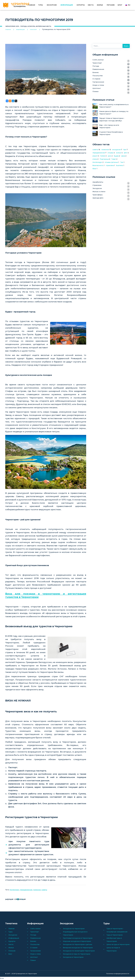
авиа (123, 156)
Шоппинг (111, 89)
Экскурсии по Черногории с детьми (78, 944)
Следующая (37, 899)
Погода (111, 66)
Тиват (114, 159)
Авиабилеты (111, 182)
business (120, 165)
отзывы (110, 153)
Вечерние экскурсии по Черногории (78, 948)
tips (125, 150)
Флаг (94, 169)
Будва (116, 156)
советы (44, 890)
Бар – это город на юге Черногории (109, 126)
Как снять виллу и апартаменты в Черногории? (114, 106)
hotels (103, 156)
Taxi (122, 162)
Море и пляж (111, 85)
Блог (120, 5)
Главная (31, 5)
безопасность (98, 165)
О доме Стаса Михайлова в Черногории (111, 133)
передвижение (26, 890)
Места (91, 5)
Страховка (111, 185)
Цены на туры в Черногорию (118, 944)
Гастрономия (111, 82)
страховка (110, 165)
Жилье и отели (111, 192)
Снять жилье (111, 60)
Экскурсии (52, 5)
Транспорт (111, 63)
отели (95, 159)
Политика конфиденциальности (118, 974)
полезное (37, 890)
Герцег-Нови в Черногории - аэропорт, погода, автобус (112, 119)
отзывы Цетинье (111, 162)
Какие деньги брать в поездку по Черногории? (114, 113)
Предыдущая (16, 899)
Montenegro (14, 890)
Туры (41, 5)
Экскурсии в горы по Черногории (77, 954)
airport (95, 156)
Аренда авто (111, 198)
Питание (111, 5)
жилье (119, 153)
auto (109, 156)
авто (126, 153)
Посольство (111, 76)
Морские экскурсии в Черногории (77, 941)
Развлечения (111, 70)
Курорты (81, 5)
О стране (111, 79)
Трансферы (111, 195)
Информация (67, 5)
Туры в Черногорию (115, 935)
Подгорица (104, 159)
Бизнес (111, 73)
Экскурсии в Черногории (73, 957)
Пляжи (111, 92)
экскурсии (116, 150)
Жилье (100, 5)
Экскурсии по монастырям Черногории (79, 951)
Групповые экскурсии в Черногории (78, 938)
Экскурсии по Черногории (74, 929)
